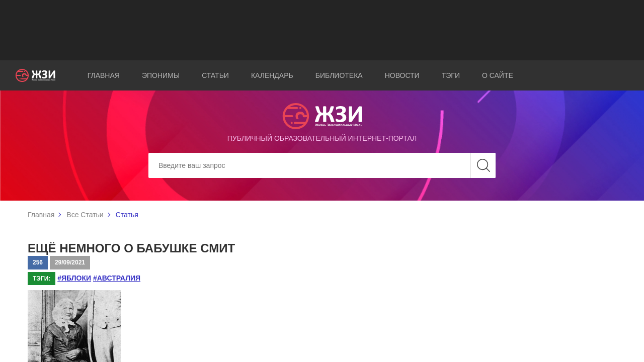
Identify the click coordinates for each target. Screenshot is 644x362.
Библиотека (339, 75)
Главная (104, 75)
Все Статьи (85, 215)
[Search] (322, 165)
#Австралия (117, 278)
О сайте (498, 75)
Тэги (451, 75)
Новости (402, 75)
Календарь (272, 75)
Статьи (215, 75)
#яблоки (74, 278)
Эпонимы (161, 75)
